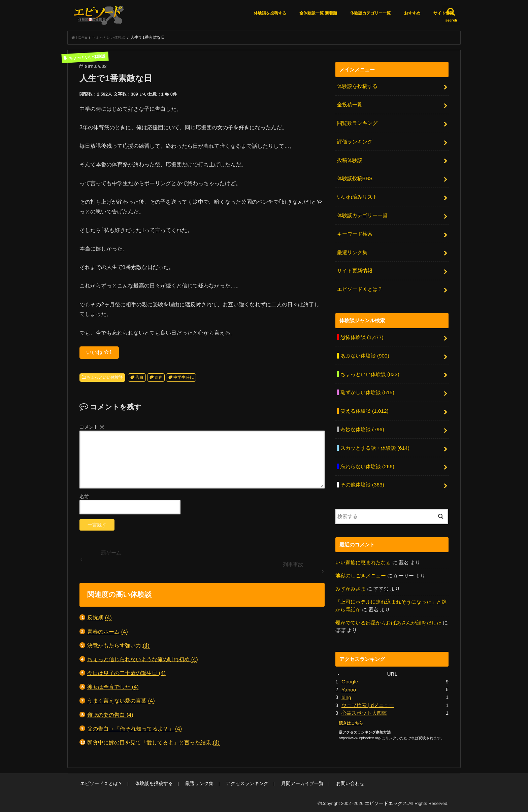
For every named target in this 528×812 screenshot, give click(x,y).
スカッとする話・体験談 (374, 438)
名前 (84, 499)
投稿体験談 (349, 159)
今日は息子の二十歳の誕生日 (126, 675)
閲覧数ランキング (357, 123)
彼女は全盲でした (113, 689)
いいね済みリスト (357, 195)
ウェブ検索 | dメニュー (368, 690)
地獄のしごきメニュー (361, 563)
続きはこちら (350, 708)
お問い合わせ (329, 782)
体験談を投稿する (270, 13)
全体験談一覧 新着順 (318, 13)
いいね (99, 354)
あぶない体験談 (364, 349)
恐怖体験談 (361, 331)
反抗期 (100, 620)
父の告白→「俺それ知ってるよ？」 (135, 731)
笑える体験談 (364, 402)
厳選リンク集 (352, 248)
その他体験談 (362, 473)
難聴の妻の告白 (110, 717)
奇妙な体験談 (362, 420)
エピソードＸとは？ (359, 283)
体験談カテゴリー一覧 (370, 13)
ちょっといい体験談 (105, 379)
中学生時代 (184, 379)
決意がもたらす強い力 (118, 648)
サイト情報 (443, 13)
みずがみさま (351, 576)
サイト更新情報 (354, 266)
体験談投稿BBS (354, 177)
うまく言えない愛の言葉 (121, 703)
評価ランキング (354, 141)
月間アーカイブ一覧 (285, 782)
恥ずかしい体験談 (367, 384)
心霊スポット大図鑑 (364, 698)
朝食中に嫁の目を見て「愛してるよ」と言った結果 (153, 745)
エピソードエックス (387, 801)
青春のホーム (108, 634)
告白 (139, 379)
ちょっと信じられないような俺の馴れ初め (143, 661)
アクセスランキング (234, 782)
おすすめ (412, 13)
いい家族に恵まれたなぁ (363, 550)
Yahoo (349, 675)
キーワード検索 (354, 230)
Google (350, 668)
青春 (158, 379)
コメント (92, 429)
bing (346, 683)
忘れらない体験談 (367, 456)
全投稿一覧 (349, 106)
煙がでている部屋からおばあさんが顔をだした (388, 609)
